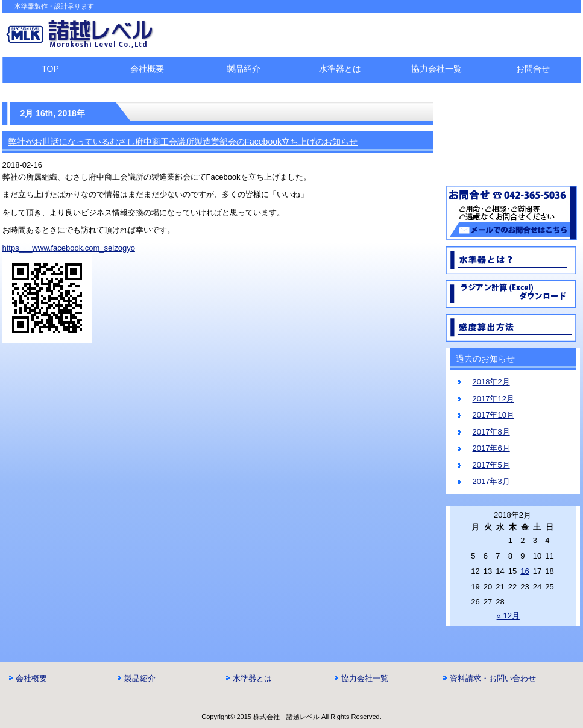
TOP (50, 69)
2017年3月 (491, 481)
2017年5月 (491, 465)
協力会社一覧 (436, 69)
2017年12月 (493, 399)
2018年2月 (491, 382)
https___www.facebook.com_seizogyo (69, 248)
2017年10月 (493, 415)
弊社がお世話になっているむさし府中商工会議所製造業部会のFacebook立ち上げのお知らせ (183, 142)
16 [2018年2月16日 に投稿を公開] (525, 571)
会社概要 (147, 69)
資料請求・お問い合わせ (493, 678)
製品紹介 (244, 69)
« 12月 (508, 616)
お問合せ (533, 69)
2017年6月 (491, 448)
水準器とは (340, 69)
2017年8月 (491, 432)
